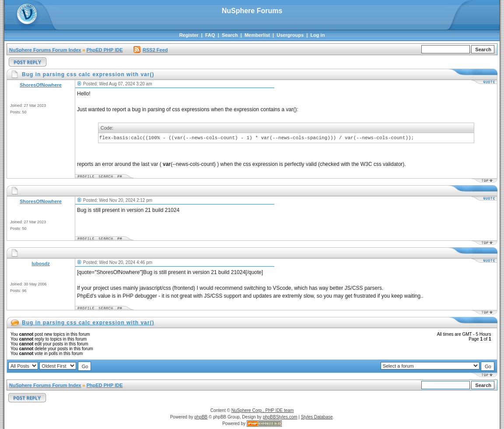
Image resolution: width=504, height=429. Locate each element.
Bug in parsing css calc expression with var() (88, 323)
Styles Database (317, 417)
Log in (317, 35)
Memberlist (257, 35)
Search (230, 35)
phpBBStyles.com (280, 417)
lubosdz (41, 264)
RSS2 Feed (150, 50)
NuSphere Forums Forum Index (45, 50)
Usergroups (290, 35)
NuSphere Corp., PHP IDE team (263, 410)
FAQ (210, 35)
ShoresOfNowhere (41, 85)
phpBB (201, 417)
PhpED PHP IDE (105, 50)
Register (189, 35)
